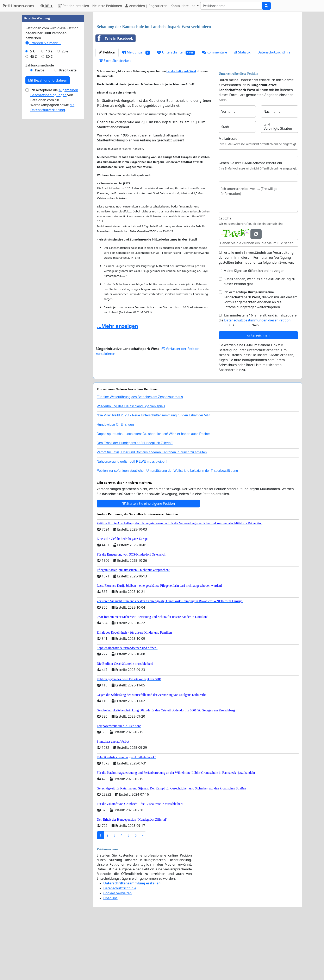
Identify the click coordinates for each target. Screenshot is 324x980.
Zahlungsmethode (40, 189)
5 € (32, 175)
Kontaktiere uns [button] (183, 6)
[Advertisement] (198, 47)
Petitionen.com (18, 6)
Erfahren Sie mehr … (43, 167)
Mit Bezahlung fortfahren (48, 204)
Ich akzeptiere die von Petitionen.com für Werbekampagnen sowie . (54, 224)
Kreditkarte (68, 194)
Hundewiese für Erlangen (115, 482)
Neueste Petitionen (107, 6)
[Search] (231, 6)
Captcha (225, 276)
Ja (233, 383)
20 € (65, 175)
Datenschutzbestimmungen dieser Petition (257, 378)
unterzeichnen (258, 393)
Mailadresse (228, 196)
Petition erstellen (74, 6)
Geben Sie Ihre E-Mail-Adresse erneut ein (250, 221)
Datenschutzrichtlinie (274, 110)
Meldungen (136, 110)
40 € (33, 180)
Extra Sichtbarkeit (115, 119)
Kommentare (215, 110)
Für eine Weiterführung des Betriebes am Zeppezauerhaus (140, 455)
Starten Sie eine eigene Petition (148, 561)
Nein (255, 383)
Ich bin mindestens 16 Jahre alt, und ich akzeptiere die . (258, 376)
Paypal (40, 194)
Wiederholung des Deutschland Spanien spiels (131, 464)
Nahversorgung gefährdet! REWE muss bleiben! (132, 519)
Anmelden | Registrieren (146, 6)
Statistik (242, 110)
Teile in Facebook (114, 96)
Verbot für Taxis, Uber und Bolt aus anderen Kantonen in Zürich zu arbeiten (152, 510)
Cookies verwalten (117, 951)
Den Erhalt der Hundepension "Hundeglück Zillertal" (135, 501)
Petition (107, 110)
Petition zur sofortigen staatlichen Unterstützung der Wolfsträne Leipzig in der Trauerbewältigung (167, 528)
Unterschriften (176, 110)
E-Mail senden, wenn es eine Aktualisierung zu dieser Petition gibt (259, 339)
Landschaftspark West (181, 129)
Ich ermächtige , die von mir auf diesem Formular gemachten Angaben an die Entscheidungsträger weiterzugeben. (261, 357)
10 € (49, 175)
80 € (49, 180)
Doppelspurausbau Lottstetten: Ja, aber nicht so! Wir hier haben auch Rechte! (154, 492)
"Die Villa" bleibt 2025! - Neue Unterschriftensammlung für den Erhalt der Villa (154, 473)
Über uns (110, 956)
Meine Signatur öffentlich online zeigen (254, 328)
